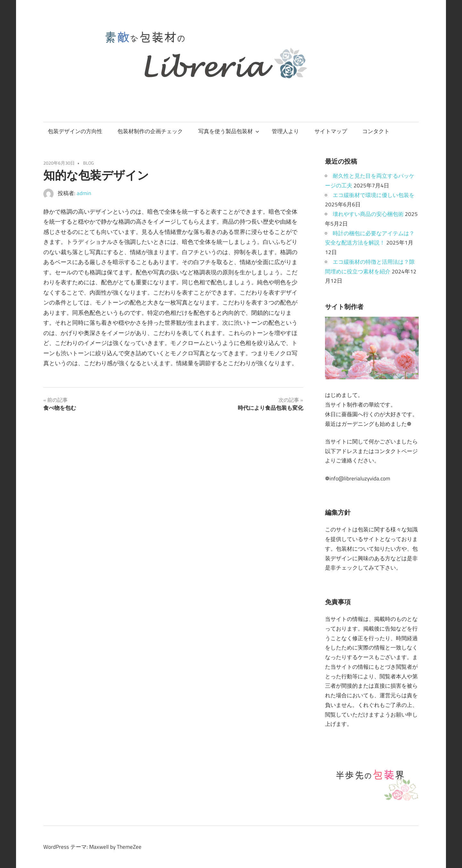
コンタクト (376, 131)
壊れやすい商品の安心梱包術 (368, 214)
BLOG (89, 163)
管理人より (285, 131)
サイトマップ (331, 131)
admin (84, 193)
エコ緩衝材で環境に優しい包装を (374, 195)
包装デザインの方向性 (75, 131)
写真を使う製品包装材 (229, 131)
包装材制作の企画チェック (150, 131)
